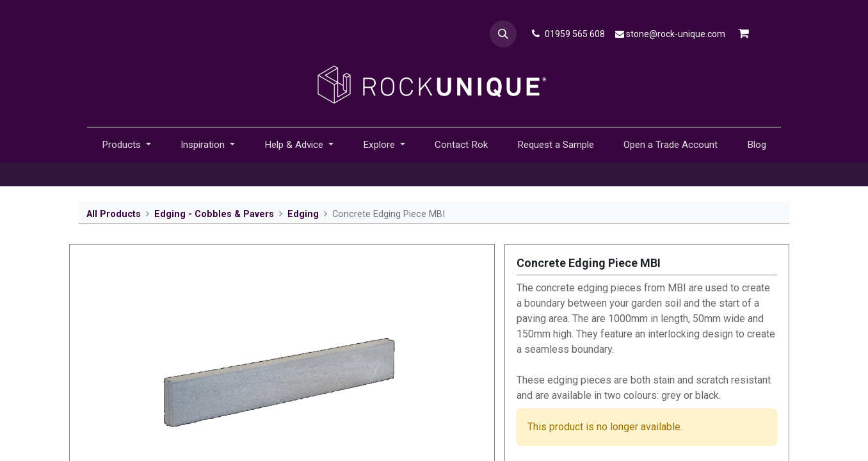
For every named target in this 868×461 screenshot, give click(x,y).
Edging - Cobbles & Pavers (214, 214)
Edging (303, 214)
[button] (503, 34)
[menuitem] (461, 145)
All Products (114, 214)
